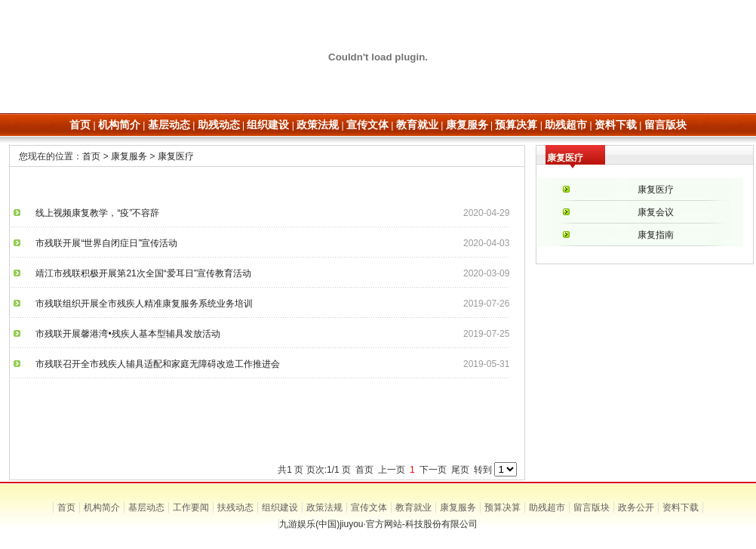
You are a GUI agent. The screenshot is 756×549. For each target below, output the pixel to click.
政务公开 (636, 507)
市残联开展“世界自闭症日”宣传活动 (102, 243)
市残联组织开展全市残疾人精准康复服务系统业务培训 (140, 304)
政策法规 (324, 507)
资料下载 (681, 507)
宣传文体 (369, 507)
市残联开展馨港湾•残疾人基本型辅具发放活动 (123, 334)
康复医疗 (176, 156)
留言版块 (592, 507)
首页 (91, 156)
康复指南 (656, 235)
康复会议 (656, 212)
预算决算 (502, 507)
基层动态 (146, 507)
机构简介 (102, 507)
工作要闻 (191, 507)
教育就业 (413, 507)
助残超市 (547, 507)
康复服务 (129, 156)
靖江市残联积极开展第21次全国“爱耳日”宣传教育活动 (138, 273)
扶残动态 (235, 507)
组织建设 (280, 507)
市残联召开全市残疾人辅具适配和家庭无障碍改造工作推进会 (153, 364)
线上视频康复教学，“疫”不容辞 (93, 213)
